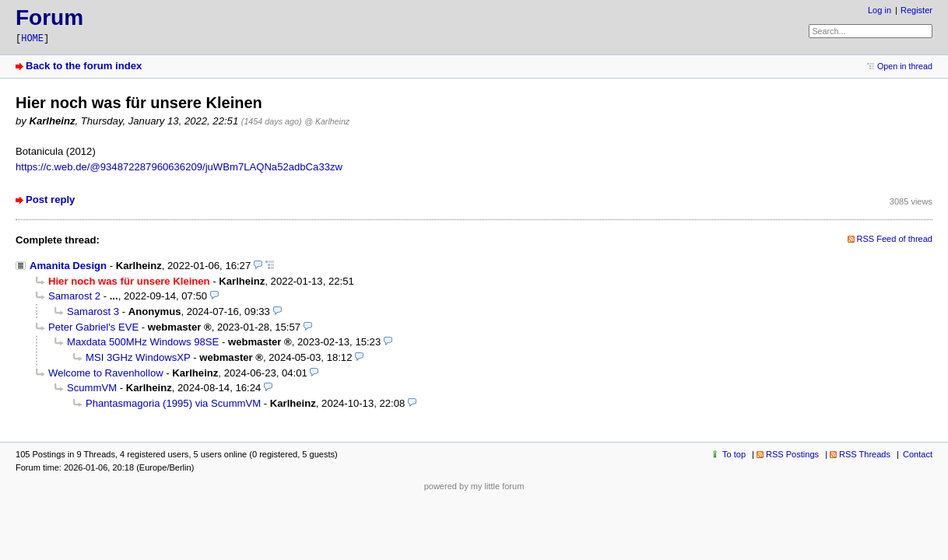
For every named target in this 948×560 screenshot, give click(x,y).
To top (734, 454)
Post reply (50, 199)
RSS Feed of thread (895, 239)
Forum (49, 17)
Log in (880, 10)
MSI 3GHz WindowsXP (138, 357)
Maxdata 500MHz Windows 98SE (143, 342)
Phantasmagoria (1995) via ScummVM (173, 403)
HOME (32, 39)
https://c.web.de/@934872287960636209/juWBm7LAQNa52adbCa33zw (179, 167)
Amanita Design (68, 266)
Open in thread (905, 66)
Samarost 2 (74, 296)
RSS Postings (792, 454)
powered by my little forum (474, 486)
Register (916, 10)
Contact (918, 454)
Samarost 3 (93, 311)
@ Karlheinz (327, 121)
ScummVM (92, 388)
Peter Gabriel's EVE (93, 327)
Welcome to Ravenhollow (106, 373)
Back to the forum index (84, 66)
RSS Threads (865, 454)
